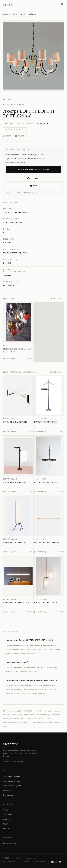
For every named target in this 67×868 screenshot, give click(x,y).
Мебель (7, 790)
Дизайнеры (8, 814)
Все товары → (57, 300)
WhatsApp (19, 762)
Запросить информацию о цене (34, 170)
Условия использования (42, 861)
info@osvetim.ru (10, 843)
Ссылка (8, 136)
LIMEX (6, 14)
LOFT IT (14, 14)
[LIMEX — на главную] (8, 4)
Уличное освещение (12, 786)
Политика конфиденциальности (16, 861)
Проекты (7, 819)
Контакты (7, 828)
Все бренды (8, 795)
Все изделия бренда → (15, 105)
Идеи (6, 824)
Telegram (21, 136)
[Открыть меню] (62, 4)
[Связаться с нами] (54, 862)
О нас (6, 810)
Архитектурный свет (12, 781)
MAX (33, 186)
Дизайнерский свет (15, 130)
